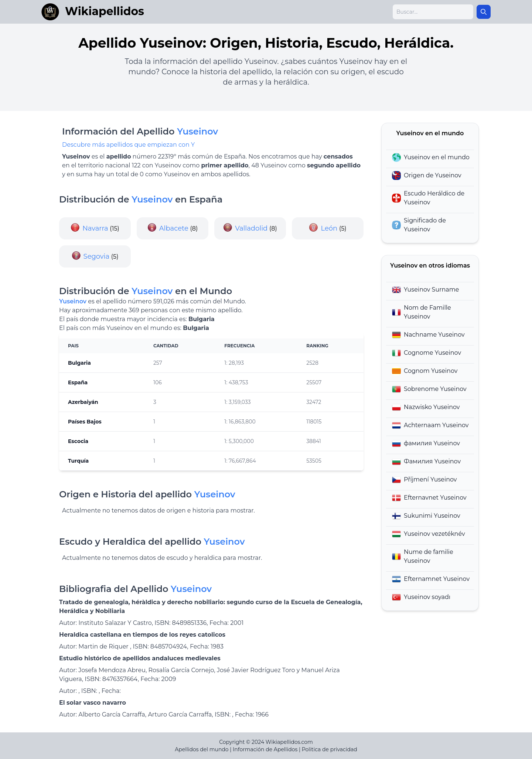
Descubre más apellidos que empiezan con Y (128, 145)
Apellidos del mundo (202, 749)
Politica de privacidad (330, 749)
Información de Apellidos (265, 749)
